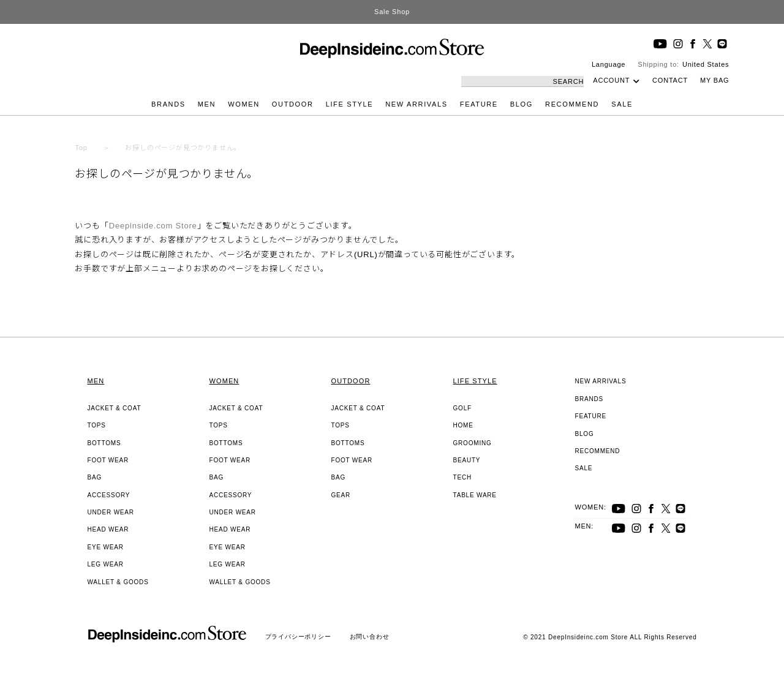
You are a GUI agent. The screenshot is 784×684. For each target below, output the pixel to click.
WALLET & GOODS (118, 582)
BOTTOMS (104, 443)
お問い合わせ (370, 637)
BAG (95, 477)
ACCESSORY (109, 495)
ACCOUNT (611, 80)
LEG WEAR (106, 564)
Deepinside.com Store (153, 226)
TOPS (97, 425)
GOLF (462, 408)
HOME (463, 425)
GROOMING (473, 443)
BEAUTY (467, 460)
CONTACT (670, 80)
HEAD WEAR (108, 529)
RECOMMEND (572, 104)
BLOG (522, 104)
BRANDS (168, 104)
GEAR (341, 495)
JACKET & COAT (115, 408)
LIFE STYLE (350, 104)
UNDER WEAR (111, 512)
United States (706, 64)
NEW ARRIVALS (417, 104)
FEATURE (479, 104)
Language (609, 64)
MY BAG (714, 80)
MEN (207, 104)
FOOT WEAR (108, 460)
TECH (462, 477)
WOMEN (244, 104)
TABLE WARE (475, 495)
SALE (622, 104)
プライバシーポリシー (298, 637)
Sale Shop (392, 12)
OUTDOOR (293, 104)
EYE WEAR (106, 547)
